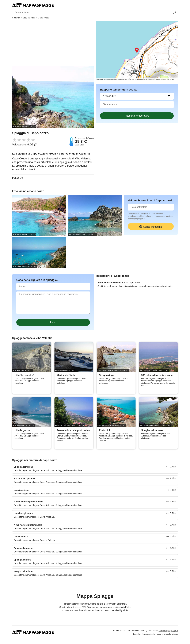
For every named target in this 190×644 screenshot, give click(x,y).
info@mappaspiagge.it (168, 631)
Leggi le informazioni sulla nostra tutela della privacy (155, 634)
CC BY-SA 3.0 (123, 370)
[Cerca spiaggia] (175, 13)
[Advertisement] (53, 44)
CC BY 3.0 (32, 126)
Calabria (16, 18)
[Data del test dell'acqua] (137, 96)
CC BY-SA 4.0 (91, 234)
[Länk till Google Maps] (137, 51)
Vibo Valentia (29, 18)
